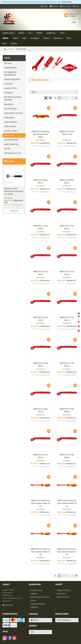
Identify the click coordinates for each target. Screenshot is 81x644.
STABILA (47, 38)
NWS (25, 38)
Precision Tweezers (11, 109)
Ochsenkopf (35, 38)
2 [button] (63, 98)
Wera (69, 38)
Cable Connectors (10, 127)
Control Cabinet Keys (11, 144)
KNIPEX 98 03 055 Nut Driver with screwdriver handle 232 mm (40, 552)
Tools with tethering (11, 140)
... (69, 98)
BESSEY (22, 33)
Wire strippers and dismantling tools (10, 74)
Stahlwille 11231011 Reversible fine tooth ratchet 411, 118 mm (14, 191)
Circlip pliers (8, 84)
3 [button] (66, 98)
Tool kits (7, 149)
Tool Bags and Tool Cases (13, 153)
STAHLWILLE (59, 38)
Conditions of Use (36, 590)
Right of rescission (63, 597)
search (45, 6)
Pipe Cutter (8, 63)
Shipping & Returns (63, 590)
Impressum (34, 594)
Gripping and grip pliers (12, 79)
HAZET (63, 33)
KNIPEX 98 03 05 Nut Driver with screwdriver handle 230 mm (67, 503)
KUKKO (16, 38)
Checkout (55, 6)
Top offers (9, 161)
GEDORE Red (52, 33)
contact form (8, 605)
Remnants (14, 44)
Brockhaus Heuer (9, 33)
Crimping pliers (9, 118)
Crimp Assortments (11, 122)
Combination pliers (11, 68)
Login (77, 6)
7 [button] (72, 98)
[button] (76, 98)
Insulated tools (9, 135)
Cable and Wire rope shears (13, 113)
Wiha (5, 44)
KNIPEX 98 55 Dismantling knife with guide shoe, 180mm (40, 134)
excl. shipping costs (45, 146)
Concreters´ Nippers (11, 131)
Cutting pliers (9, 93)
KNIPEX (6, 38)
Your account (66, 6)
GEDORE (40, 33)
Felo (31, 33)
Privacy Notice (62, 594)
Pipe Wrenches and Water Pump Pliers (13, 98)
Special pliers (9, 104)
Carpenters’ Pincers (11, 88)
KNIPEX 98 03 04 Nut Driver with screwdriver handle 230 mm (41, 503)
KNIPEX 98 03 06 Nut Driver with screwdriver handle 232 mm (67, 552)
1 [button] (59, 98)
